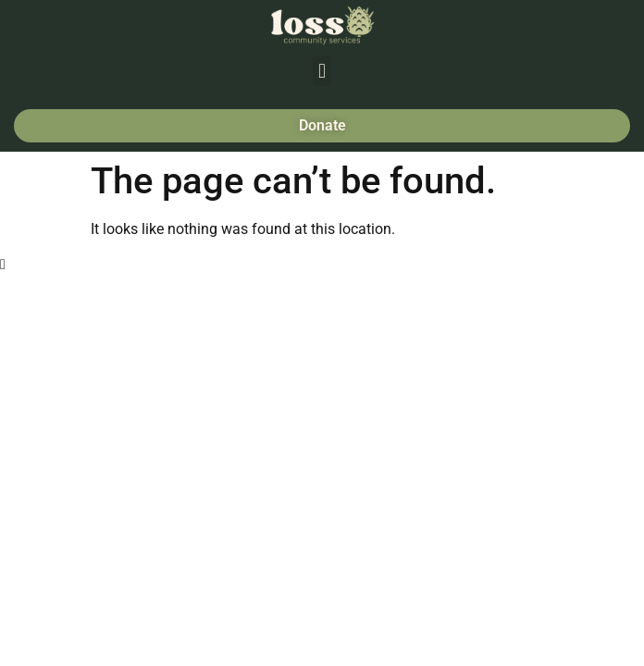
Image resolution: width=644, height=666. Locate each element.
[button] (322, 71)
